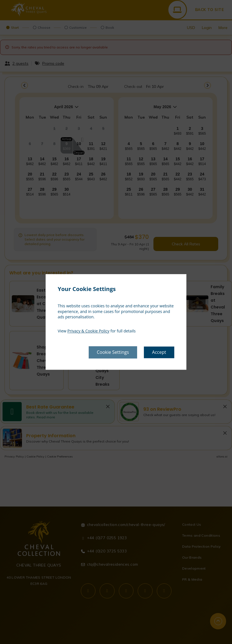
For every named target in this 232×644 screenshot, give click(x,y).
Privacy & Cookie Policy (88, 331)
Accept (159, 352)
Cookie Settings (113, 352)
